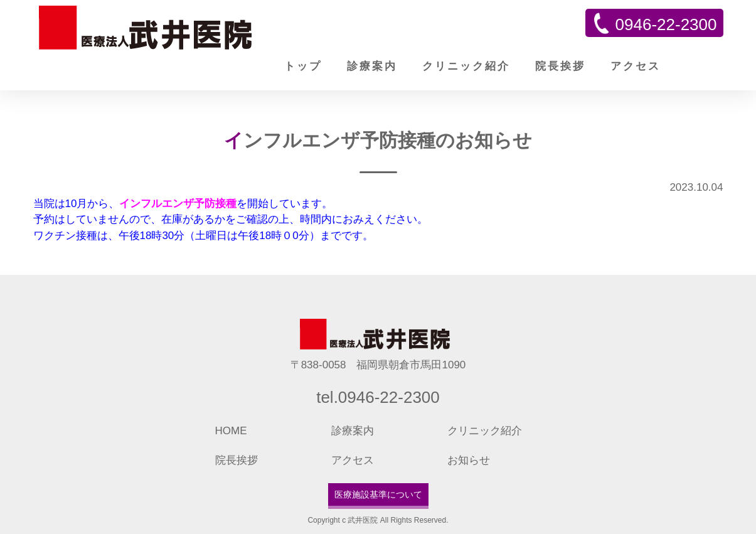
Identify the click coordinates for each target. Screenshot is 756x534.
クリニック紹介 (466, 66)
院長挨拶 (560, 66)
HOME (231, 431)
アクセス (636, 66)
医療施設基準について (378, 494)
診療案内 (372, 66)
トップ (303, 66)
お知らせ (469, 460)
